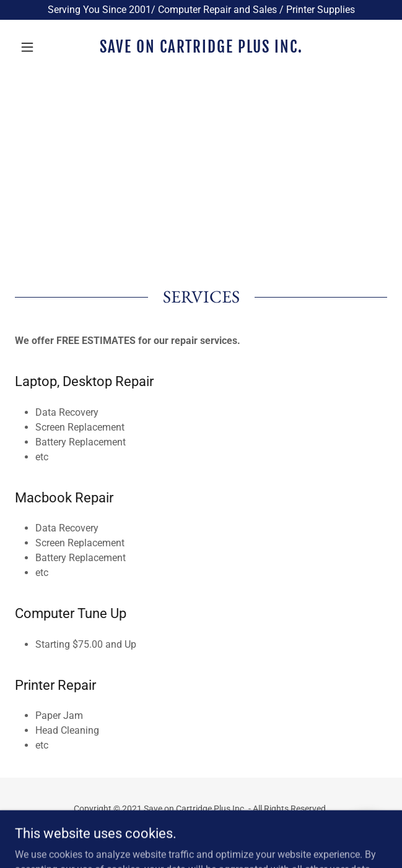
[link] (201, 47)
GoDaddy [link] (225, 836)
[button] (43, 47)
